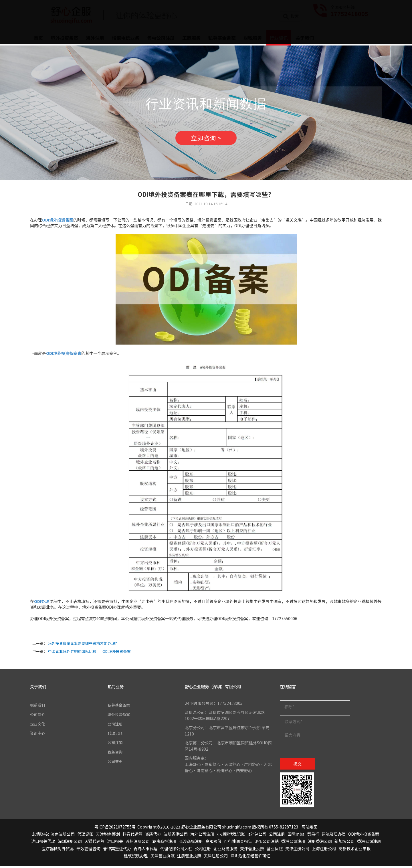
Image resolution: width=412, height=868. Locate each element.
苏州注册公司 (138, 843)
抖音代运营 (132, 836)
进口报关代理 (43, 843)
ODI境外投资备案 (364, 836)
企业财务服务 (225, 850)
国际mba (296, 836)
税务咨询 (116, 753)
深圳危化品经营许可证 (250, 857)
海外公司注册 (202, 836)
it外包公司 (257, 836)
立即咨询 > (206, 139)
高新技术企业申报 (354, 850)
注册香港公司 (176, 836)
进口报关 (115, 843)
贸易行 (313, 836)
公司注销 (116, 744)
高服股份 (213, 843)
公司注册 (116, 725)
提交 (298, 765)
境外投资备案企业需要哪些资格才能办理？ (83, 645)
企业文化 (38, 725)
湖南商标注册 (164, 843)
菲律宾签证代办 (117, 850)
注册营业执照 (189, 857)
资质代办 (153, 836)
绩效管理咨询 (88, 850)
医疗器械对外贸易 (58, 850)
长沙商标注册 (191, 843)
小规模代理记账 (231, 836)
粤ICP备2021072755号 (115, 828)
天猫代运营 (94, 843)
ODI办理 (42, 603)
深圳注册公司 (70, 843)
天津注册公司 (297, 850)
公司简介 (38, 716)
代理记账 (116, 734)
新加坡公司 (344, 843)
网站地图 (310, 828)
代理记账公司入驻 (176, 850)
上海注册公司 (324, 850)
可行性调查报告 (238, 843)
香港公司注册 (293, 843)
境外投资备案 (120, 716)
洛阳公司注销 (267, 843)
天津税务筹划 (108, 836)
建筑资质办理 (334, 836)
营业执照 (275, 850)
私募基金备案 (120, 707)
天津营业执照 (252, 850)
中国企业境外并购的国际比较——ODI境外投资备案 (89, 653)
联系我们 (38, 707)
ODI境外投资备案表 (64, 355)
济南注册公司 (63, 836)
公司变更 (116, 762)
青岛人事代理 (146, 850)
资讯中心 (38, 734)
